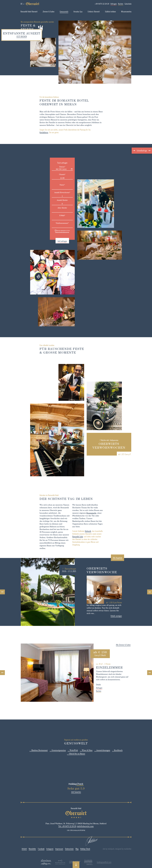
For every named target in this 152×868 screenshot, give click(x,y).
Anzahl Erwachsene (56, 192)
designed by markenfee (132, 849)
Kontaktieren (37, 132)
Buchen (121, 4)
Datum (56, 167)
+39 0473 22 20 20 (102, 4)
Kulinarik (81, 531)
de (22, 4)
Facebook (35, 849)
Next (129, 52)
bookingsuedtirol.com (98, 862)
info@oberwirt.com (79, 826)
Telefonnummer (56, 223)
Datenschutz (63, 849)
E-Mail (56, 215)
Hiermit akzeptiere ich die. (56, 231)
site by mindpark (117, 849)
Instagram (43, 849)
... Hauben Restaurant (39, 750)
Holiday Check (79, 849)
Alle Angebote (124, 558)
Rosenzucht (85, 513)
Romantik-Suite (71, 536)
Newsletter (26, 849)
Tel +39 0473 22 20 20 (61, 826)
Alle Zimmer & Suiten (130, 645)
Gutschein (128, 4)
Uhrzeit (56, 174)
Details (105, 685)
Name (56, 185)
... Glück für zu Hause (76, 754)
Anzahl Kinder (56, 200)
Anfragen (114, 4)
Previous (61, 52)
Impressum (53, 849)
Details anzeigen (123, 616)
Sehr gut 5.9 (70, 788)
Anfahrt (18, 849)
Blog (70, 849)
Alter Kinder (56, 208)
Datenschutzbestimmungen (56, 232)
